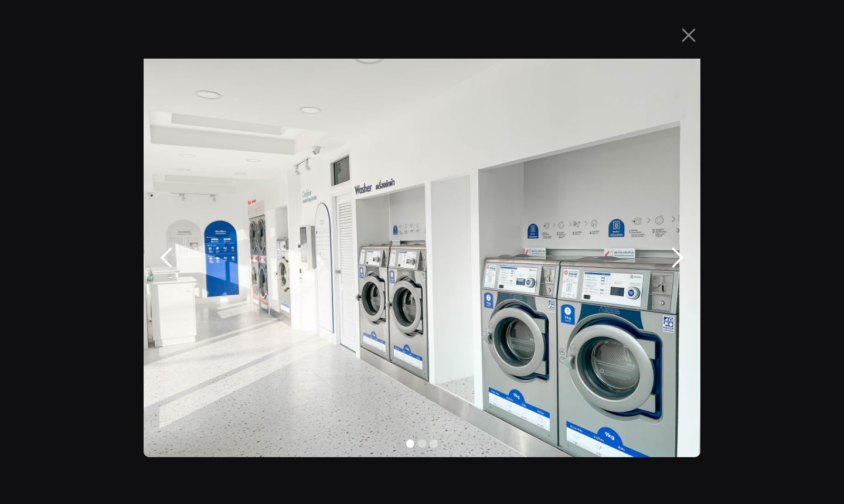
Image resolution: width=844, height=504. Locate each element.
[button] (167, 258)
